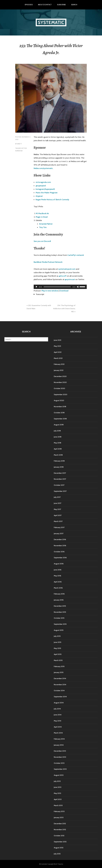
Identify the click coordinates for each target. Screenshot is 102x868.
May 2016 (57, 576)
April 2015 (58, 654)
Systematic (51, 22)
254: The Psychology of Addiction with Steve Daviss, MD (64, 309)
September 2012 (60, 842)
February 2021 (59, 364)
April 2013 (58, 799)
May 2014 (57, 721)
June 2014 (58, 715)
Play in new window (50, 291)
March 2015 (58, 660)
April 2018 (58, 449)
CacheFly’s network (76, 255)
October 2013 (59, 763)
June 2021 (57, 340)
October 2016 (59, 552)
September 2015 (60, 624)
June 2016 (58, 570)
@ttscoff (63, 276)
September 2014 (60, 697)
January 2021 (59, 370)
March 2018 (58, 455)
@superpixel (41, 186)
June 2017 (57, 503)
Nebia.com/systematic (43, 168)
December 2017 (60, 473)
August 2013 (59, 775)
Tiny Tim (43, 227)
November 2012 (60, 830)
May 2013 (57, 793)
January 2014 (59, 745)
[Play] (36, 287)
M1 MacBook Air (42, 213)
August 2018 (59, 425)
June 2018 (58, 437)
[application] (60, 287)
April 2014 (58, 727)
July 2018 (57, 431)
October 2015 (59, 618)
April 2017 (58, 515)
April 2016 (58, 582)
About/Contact (45, 5)
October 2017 (59, 485)
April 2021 (58, 352)
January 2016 (59, 600)
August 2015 (59, 630)
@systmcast (70, 279)
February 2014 (59, 739)
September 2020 (61, 395)
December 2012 (60, 824)
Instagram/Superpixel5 (45, 189)
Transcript (40, 294)
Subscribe (61, 5)
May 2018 (57, 443)
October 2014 (59, 691)
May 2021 (57, 346)
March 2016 (58, 588)
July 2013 (57, 781)
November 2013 (60, 757)
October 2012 (59, 836)
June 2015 (57, 642)
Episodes (29, 5)
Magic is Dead (42, 217)
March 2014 (58, 733)
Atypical (39, 196)
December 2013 (60, 751)
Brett (20, 144)
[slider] (57, 287)
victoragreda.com (43, 182)
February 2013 (59, 811)
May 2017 (57, 509)
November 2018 (60, 407)
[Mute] (78, 287)
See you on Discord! (42, 241)
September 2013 (60, 769)
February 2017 (59, 527)
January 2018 (59, 467)
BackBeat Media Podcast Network (48, 262)
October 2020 (59, 388)
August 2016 (59, 564)
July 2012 (57, 854)
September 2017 (60, 491)
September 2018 (60, 419)
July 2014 (57, 709)
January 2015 (59, 672)
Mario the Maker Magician (47, 193)
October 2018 (59, 413)
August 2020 (59, 400)
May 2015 (57, 648)
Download (64, 291)
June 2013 (58, 787)
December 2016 (60, 539)
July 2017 (57, 497)
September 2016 (60, 558)
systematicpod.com (67, 269)
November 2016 (60, 546)
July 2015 (57, 636)
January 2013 (59, 817)
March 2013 (58, 805)
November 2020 (60, 382)
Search (74, 5)
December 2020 (60, 376)
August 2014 (59, 703)
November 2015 (60, 612)
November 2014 (60, 685)
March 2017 (58, 521)
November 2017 (60, 479)
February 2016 (59, 594)
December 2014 (60, 678)
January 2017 (59, 534)
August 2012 (59, 848)
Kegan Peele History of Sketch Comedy (52, 200)
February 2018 (59, 461)
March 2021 (58, 358)
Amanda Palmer (46, 224)
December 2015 (60, 606)
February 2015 (59, 666)
